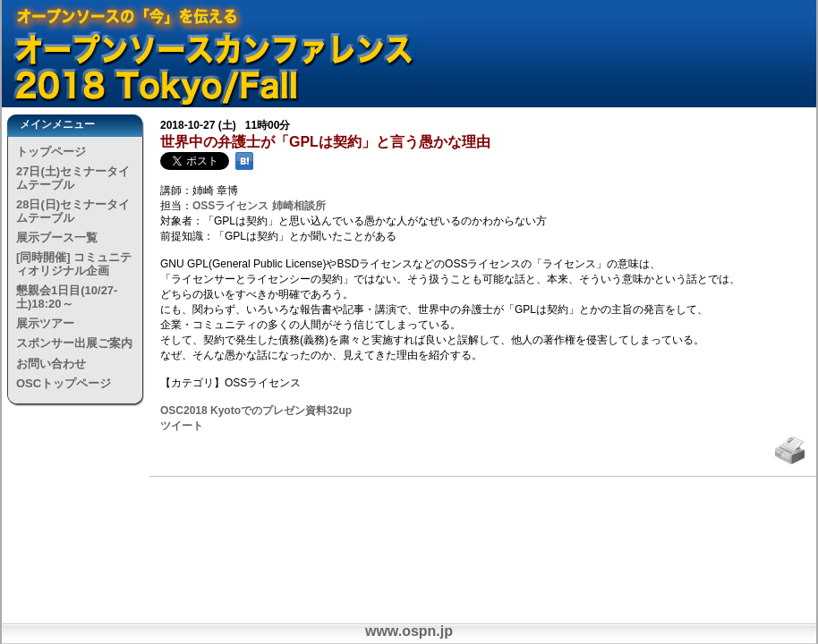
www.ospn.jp (409, 631)
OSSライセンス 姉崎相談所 (259, 206)
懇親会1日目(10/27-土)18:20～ (67, 297)
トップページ (51, 152)
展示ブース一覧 (57, 237)
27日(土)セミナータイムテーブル (73, 178)
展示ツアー (45, 323)
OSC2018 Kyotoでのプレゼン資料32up (256, 411)
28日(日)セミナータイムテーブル (73, 211)
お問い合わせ (51, 364)
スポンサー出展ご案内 (74, 343)
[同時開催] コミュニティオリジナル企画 (74, 263)
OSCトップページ (64, 383)
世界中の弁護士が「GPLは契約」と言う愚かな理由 (325, 142)
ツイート (182, 426)
